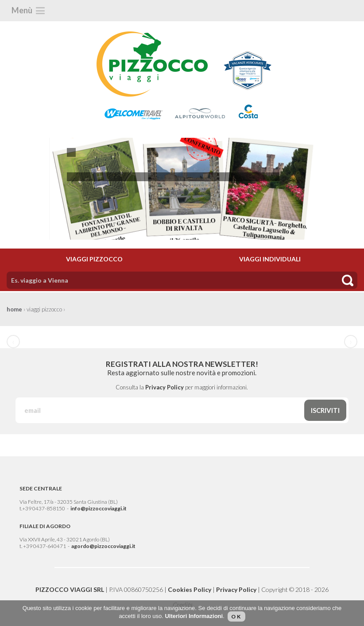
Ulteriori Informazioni (194, 616)
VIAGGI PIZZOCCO (94, 259)
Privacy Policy (165, 387)
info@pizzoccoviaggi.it (99, 508)
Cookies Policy (190, 589)
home (14, 309)
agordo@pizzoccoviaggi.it (103, 546)
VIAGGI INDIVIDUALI (270, 259)
